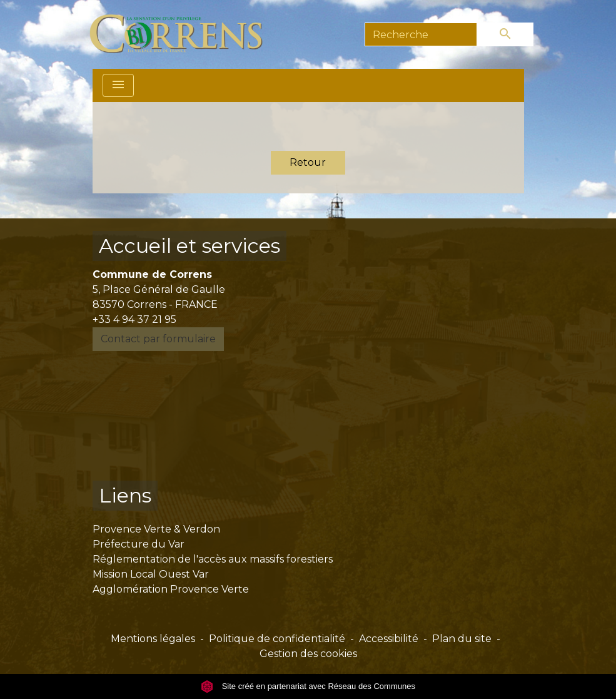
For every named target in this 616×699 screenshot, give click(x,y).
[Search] (421, 34)
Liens (125, 495)
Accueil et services (189, 246)
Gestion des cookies (308, 654)
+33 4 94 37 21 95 (134, 319)
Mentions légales (153, 639)
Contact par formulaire (158, 339)
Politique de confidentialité (277, 639)
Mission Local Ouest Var (151, 574)
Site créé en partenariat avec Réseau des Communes (308, 686)
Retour (308, 162)
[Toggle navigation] (118, 85)
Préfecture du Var (139, 544)
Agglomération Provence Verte (171, 589)
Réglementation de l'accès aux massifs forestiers (213, 559)
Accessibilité (389, 639)
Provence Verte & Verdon (156, 529)
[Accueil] (184, 34)
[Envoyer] (505, 34)
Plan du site (462, 639)
